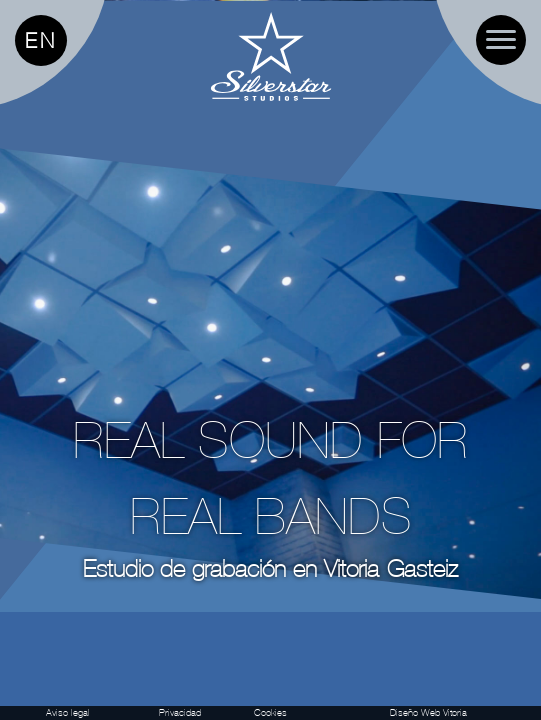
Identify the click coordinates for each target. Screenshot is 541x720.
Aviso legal (68, 712)
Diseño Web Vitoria (428, 712)
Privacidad (180, 712)
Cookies (270, 712)
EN (41, 40)
